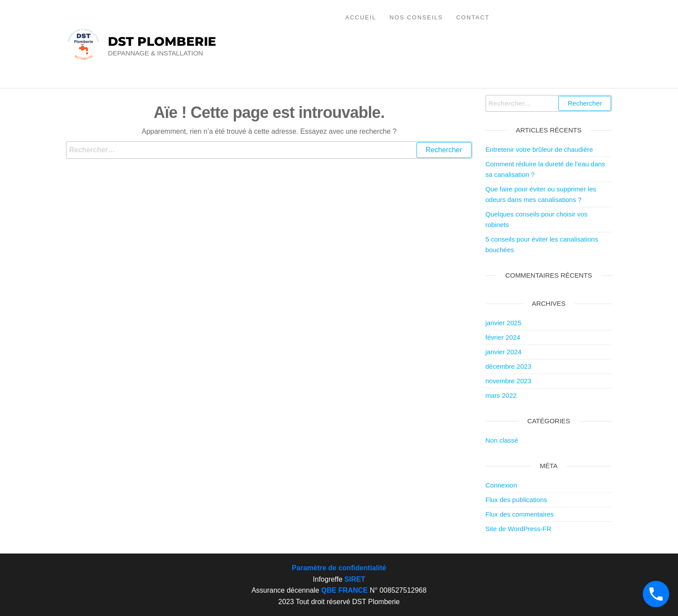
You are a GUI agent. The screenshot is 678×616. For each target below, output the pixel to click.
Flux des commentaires (520, 514)
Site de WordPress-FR (519, 529)
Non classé (502, 440)
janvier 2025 (504, 323)
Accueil (361, 17)
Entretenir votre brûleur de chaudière (539, 149)
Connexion (501, 485)
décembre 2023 (508, 366)
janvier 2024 (504, 352)
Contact (473, 17)
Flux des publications (516, 500)
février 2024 (503, 337)
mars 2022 (501, 395)
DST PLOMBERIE (162, 41)
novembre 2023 (508, 381)
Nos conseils (416, 17)
